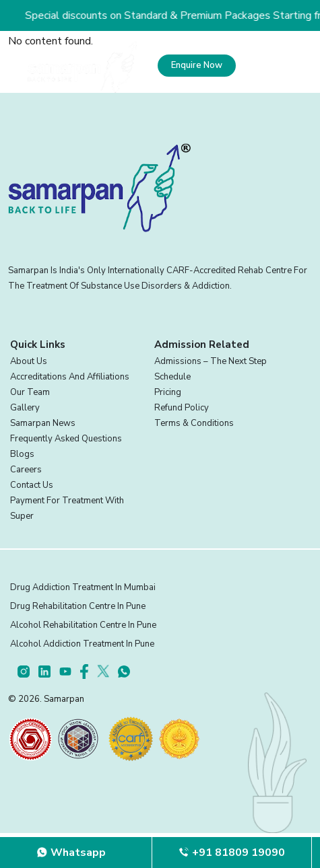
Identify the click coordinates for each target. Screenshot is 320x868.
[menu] (274, 65)
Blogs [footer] (22, 454)
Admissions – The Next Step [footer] (211, 361)
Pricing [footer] (168, 392)
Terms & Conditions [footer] (194, 423)
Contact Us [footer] (32, 485)
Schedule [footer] (172, 377)
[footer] (28, 672)
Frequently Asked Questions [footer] (66, 439)
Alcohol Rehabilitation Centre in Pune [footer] (83, 625)
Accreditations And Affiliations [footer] (70, 377)
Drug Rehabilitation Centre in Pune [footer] (78, 606)
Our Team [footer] (30, 392)
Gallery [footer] (25, 408)
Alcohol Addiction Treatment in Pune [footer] (82, 644)
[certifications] (30, 739)
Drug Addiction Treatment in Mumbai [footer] (83, 587)
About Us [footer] (29, 361)
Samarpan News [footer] (43, 423)
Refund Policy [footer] (182, 408)
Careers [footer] (26, 470)
